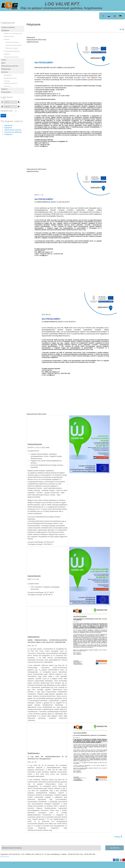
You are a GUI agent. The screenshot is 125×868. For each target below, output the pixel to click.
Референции (6, 69)
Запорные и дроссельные (14, 45)
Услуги (4, 60)
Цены (3, 63)
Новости (4, 89)
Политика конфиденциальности (11, 82)
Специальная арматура (11, 57)
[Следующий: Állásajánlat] (118, 837)
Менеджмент (8, 75)
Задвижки (7, 54)
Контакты (5, 72)
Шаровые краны (9, 36)
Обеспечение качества (10, 66)
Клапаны (7, 39)
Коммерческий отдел (10, 78)
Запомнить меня (7, 111)
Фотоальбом (6, 92)
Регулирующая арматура (12, 51)
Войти (3, 116)
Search (115, 848)
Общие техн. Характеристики (13, 33)
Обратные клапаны (12, 48)
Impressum (7, 86)
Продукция (5, 30)
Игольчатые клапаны (12, 42)
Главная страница (8, 27)
